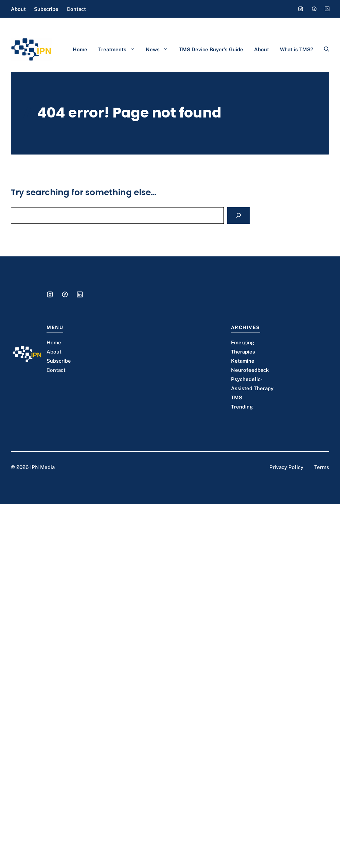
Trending (242, 407)
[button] (324, 50)
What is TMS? (297, 49)
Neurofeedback (250, 370)
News (160, 50)
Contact (76, 9)
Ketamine (243, 361)
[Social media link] (301, 9)
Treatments (119, 50)
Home (80, 49)
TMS (237, 397)
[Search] (238, 215)
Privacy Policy (286, 467)
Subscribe (46, 9)
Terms (322, 467)
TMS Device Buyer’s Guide (211, 49)
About (18, 9)
